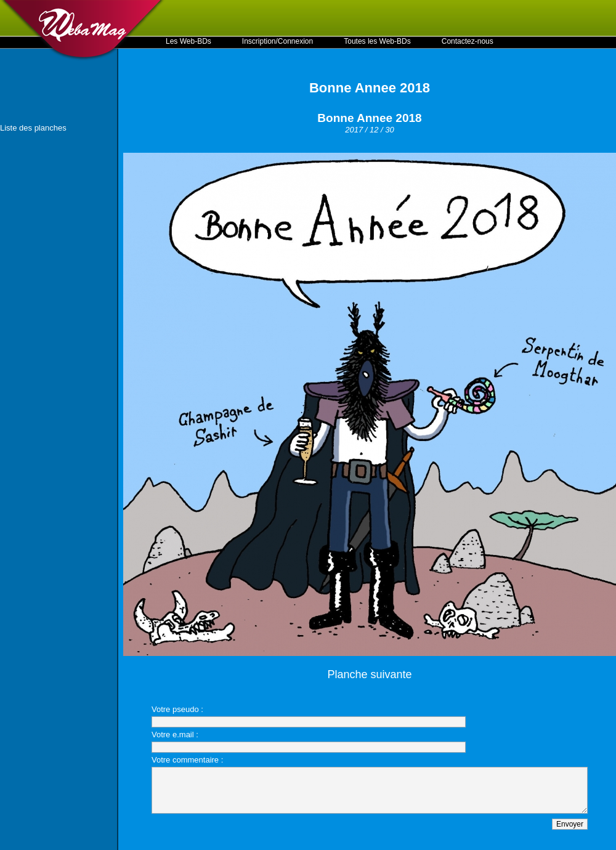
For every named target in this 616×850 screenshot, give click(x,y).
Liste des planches (33, 128)
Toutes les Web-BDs (377, 41)
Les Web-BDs (188, 41)
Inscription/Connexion (278, 41)
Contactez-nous (468, 41)
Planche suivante (369, 674)
